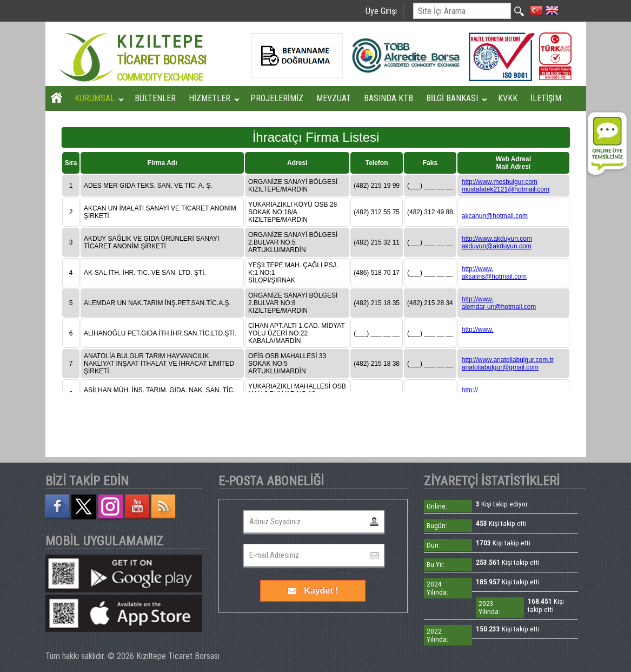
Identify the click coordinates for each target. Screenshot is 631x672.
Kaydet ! (313, 591)
